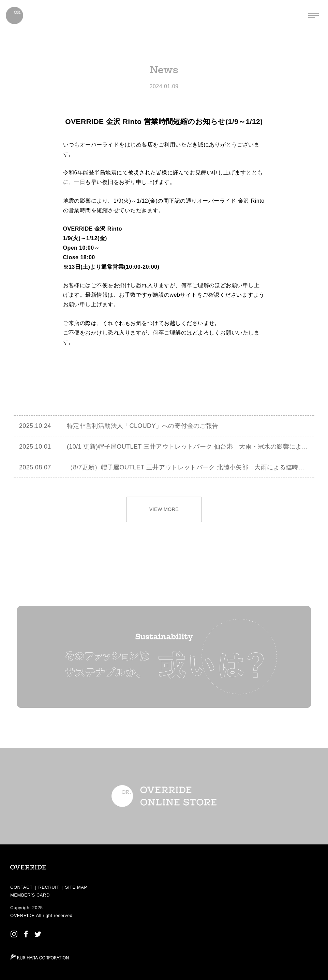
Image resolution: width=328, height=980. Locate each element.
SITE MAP (76, 887)
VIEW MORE (164, 509)
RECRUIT (49, 887)
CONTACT (21, 887)
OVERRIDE (23, 915)
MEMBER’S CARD (30, 895)
